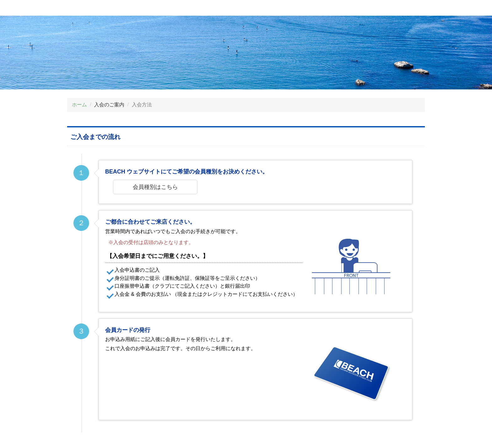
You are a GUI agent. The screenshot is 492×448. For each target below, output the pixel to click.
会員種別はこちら (155, 187)
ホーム (79, 105)
